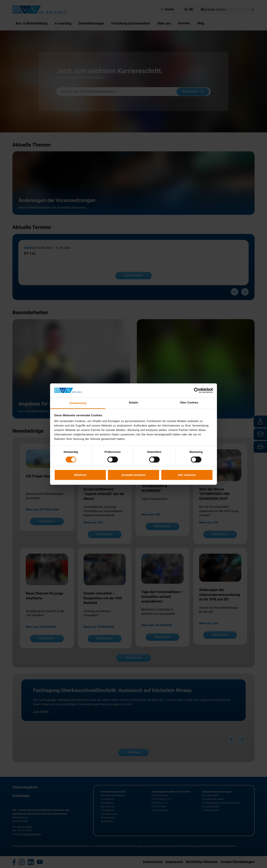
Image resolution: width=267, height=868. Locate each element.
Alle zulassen (187, 475)
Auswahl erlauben (133, 475)
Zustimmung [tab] (78, 403)
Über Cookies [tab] (189, 403)
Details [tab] (133, 403)
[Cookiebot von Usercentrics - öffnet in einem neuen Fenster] (197, 390)
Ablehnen (80, 475)
